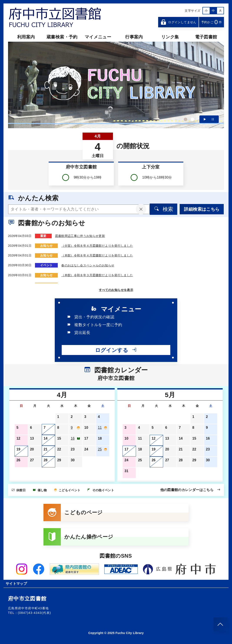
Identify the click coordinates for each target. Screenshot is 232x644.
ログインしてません (178, 22)
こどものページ (73, 513)
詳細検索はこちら (202, 209)
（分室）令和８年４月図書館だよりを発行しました (97, 246)
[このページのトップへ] (220, 624)
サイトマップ (16, 584)
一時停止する (213, 119)
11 (100, 428)
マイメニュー (98, 37)
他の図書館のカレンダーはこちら (191, 490)
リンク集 (170, 37)
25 (100, 449)
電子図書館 (206, 37)
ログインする (116, 350)
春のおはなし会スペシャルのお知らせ (88, 265)
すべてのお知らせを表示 (116, 290)
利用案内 (26, 37)
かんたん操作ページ (78, 537)
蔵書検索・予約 (62, 37)
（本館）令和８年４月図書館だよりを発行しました (97, 255)
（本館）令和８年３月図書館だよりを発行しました (97, 275)
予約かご (212, 22)
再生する (205, 119)
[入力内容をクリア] (141, 209)
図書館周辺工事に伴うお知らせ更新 (80, 236)
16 (73, 438)
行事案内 (134, 37)
